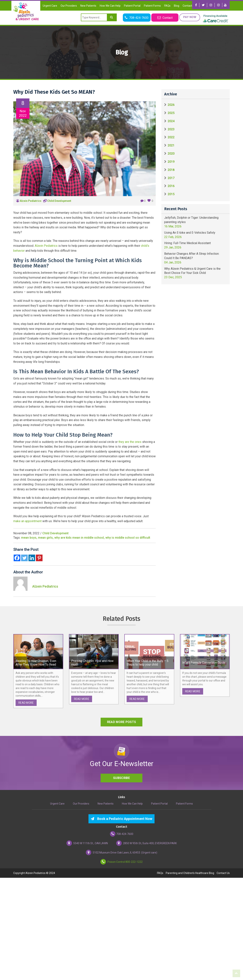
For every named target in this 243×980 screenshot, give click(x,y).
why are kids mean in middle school (79, 538)
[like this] (149, 200)
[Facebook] (17, 558)
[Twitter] (24, 558)
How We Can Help (110, 6)
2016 (171, 186)
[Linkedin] (32, 558)
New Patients (88, 6)
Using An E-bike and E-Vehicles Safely (190, 233)
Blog (177, 6)
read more (26, 703)
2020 (171, 154)
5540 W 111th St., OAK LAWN (87, 843)
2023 (171, 129)
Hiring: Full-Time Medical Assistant (187, 243)
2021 (171, 145)
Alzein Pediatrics (31, 201)
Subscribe (121, 778)
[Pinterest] (39, 558)
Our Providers (69, 6)
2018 (171, 170)
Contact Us (189, 6)
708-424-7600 (122, 834)
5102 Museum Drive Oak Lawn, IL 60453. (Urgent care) (121, 852)
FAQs (167, 6)
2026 (171, 105)
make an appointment (27, 521)
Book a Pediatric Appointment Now (121, 819)
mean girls (45, 538)
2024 (171, 121)
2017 (171, 178)
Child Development (59, 201)
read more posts (122, 722)
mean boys (29, 538)
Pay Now (189, 17)
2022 (171, 137)
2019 (171, 162)
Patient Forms (152, 6)
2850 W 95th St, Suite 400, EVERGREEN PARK (146, 843)
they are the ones (130, 442)
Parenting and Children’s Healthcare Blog (190, 873)
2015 (171, 194)
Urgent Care (50, 6)
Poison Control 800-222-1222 (121, 862)
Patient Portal (132, 6)
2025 (171, 113)
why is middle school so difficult (128, 538)
